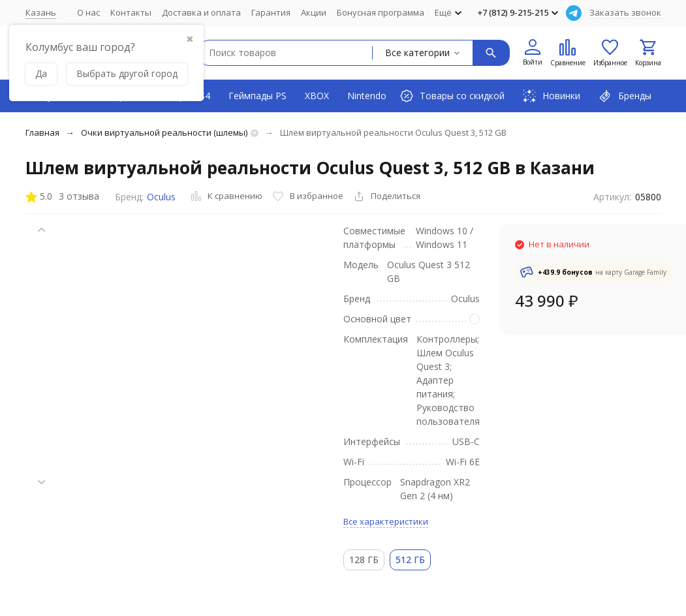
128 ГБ (364, 560)
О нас (88, 12)
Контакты (131, 12)
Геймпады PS (257, 96)
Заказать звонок (625, 12)
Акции (314, 12)
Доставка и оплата (201, 12)
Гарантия (271, 12)
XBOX (317, 96)
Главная (42, 132)
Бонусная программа (381, 12)
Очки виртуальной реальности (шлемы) (164, 132)
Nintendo (367, 96)
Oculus (161, 197)
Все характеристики (386, 521)
